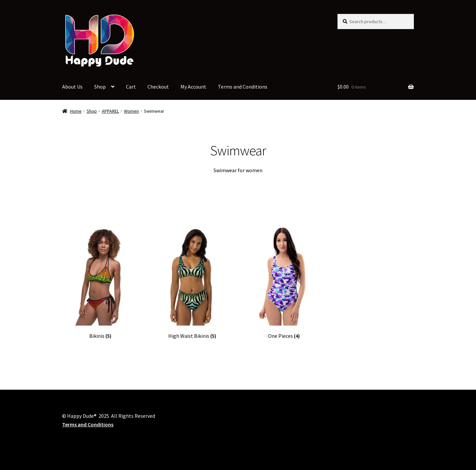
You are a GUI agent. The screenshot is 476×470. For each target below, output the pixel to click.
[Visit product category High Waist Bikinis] (192, 283)
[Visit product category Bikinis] (100, 283)
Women (131, 111)
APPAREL (110, 111)
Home (76, 111)
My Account (193, 87)
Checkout (158, 87)
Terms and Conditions (243, 87)
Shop (100, 87)
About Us (72, 87)
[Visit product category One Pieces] (284, 283)
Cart (131, 87)
